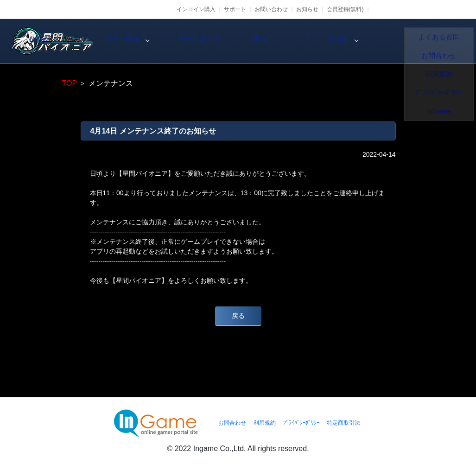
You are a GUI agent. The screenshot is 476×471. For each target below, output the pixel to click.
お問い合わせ (271, 9)
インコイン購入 (196, 9)
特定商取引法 (343, 423)
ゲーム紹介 (201, 41)
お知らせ (307, 9)
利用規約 (265, 423)
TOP (70, 83)
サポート (235, 9)
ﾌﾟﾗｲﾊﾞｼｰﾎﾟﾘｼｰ (301, 423)
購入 (358, 41)
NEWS (122, 41)
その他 (437, 41)
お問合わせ (232, 423)
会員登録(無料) (345, 9)
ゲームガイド (279, 41)
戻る (238, 316)
